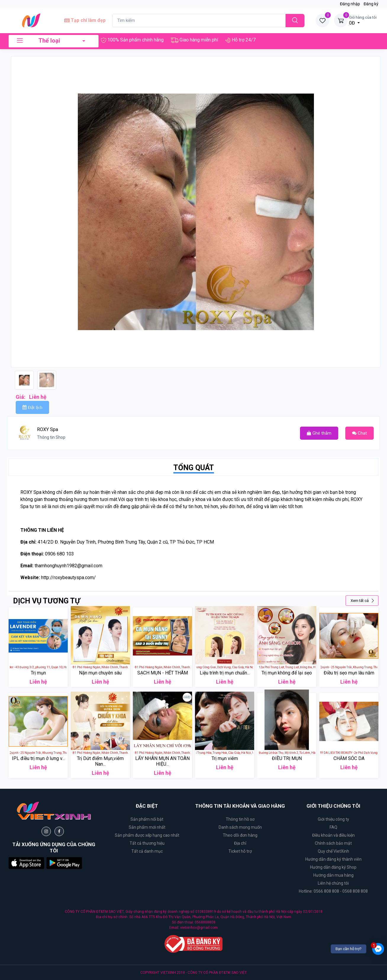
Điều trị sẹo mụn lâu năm (349, 673)
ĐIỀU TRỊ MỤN (287, 758)
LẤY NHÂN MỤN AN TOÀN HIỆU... (162, 761)
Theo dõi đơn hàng (240, 835)
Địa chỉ (240, 843)
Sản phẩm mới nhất (147, 827)
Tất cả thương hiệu (147, 843)
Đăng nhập (350, 4)
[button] (26, 863)
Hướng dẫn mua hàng (333, 875)
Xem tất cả (363, 601)
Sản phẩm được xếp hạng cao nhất (147, 835)
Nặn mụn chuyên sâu (100, 673)
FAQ (333, 827)
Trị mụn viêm (225, 758)
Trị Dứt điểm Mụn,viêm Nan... (100, 761)
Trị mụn (38, 673)
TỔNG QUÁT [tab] (194, 468)
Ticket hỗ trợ (240, 851)
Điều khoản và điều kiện (333, 835)
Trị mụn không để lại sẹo (287, 673)
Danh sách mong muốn (240, 827)
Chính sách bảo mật (333, 843)
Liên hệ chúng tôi (333, 883)
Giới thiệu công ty (333, 819)
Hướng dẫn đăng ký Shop (333, 867)
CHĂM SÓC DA (349, 758)
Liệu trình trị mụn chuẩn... (225, 673)
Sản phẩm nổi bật (147, 819)
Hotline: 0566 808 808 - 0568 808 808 (333, 891)
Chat (359, 433)
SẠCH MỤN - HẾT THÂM (163, 673)
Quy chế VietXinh (333, 851)
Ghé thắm (319, 433)
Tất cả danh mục (147, 851)
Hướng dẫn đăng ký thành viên (333, 859)
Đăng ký (371, 4)
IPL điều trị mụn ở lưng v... (38, 758)
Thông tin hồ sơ (240, 819)
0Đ (363, 20)
